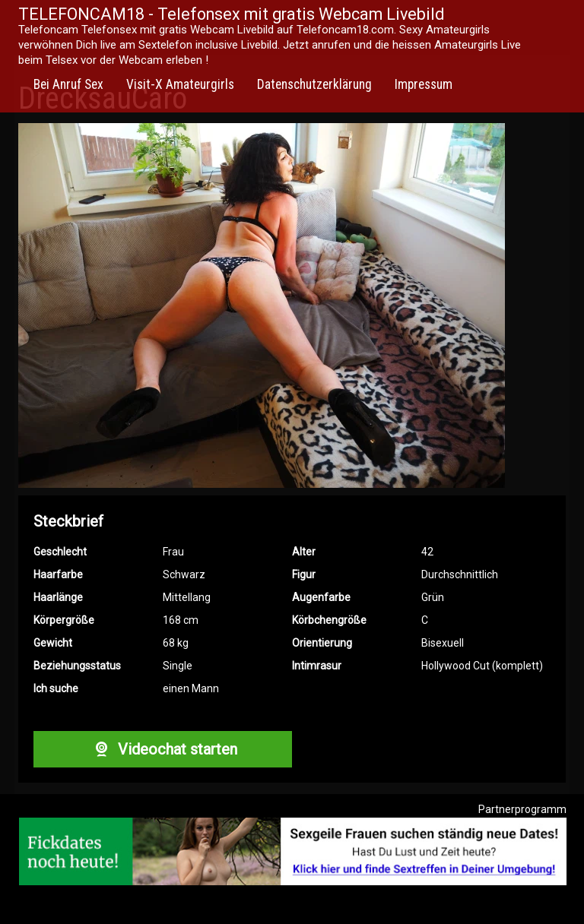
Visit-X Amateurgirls (180, 84)
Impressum (424, 84)
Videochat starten (163, 749)
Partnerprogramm (522, 809)
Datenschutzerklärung (314, 84)
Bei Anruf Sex (68, 84)
